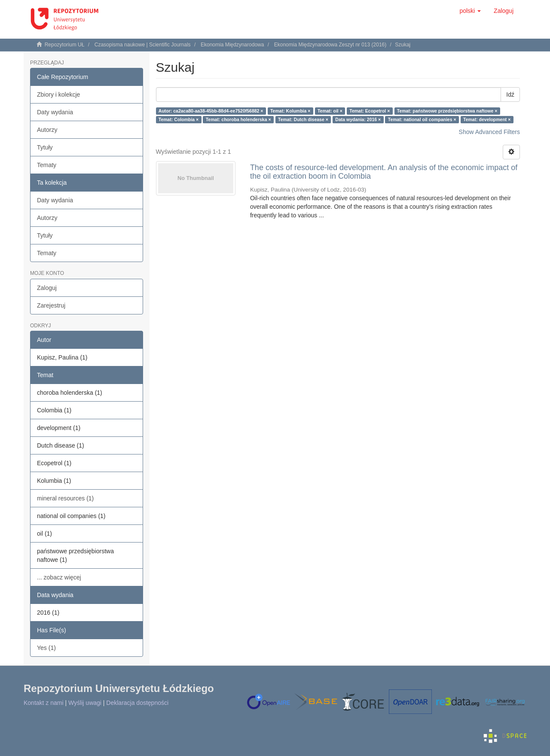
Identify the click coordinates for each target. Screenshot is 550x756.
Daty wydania (55, 112)
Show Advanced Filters (489, 132)
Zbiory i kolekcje (58, 94)
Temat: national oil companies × (422, 119)
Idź (510, 94)
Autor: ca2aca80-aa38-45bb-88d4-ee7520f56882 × (211, 111)
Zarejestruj (51, 305)
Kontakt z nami (44, 703)
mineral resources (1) (65, 498)
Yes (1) (46, 648)
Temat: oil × (330, 111)
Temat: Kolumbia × (290, 111)
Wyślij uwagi (85, 703)
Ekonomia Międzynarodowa (232, 45)
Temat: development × (487, 119)
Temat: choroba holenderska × (238, 119)
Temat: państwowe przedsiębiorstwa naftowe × (447, 111)
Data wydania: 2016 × (358, 119)
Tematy (47, 165)
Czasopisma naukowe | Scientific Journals (143, 45)
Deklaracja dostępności (137, 703)
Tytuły (45, 147)
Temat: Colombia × (179, 119)
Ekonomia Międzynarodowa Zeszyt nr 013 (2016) (330, 45)
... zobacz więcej (59, 577)
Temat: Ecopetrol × (370, 111)
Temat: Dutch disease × (303, 119)
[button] (470, 11)
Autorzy (47, 130)
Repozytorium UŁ (65, 45)
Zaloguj (47, 288)
